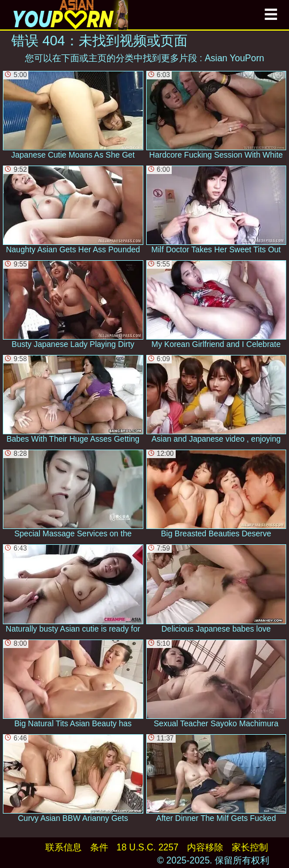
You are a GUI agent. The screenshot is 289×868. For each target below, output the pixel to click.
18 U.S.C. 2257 (148, 847)
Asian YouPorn (234, 58)
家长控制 (250, 847)
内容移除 (205, 847)
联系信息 (63, 847)
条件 (99, 847)
